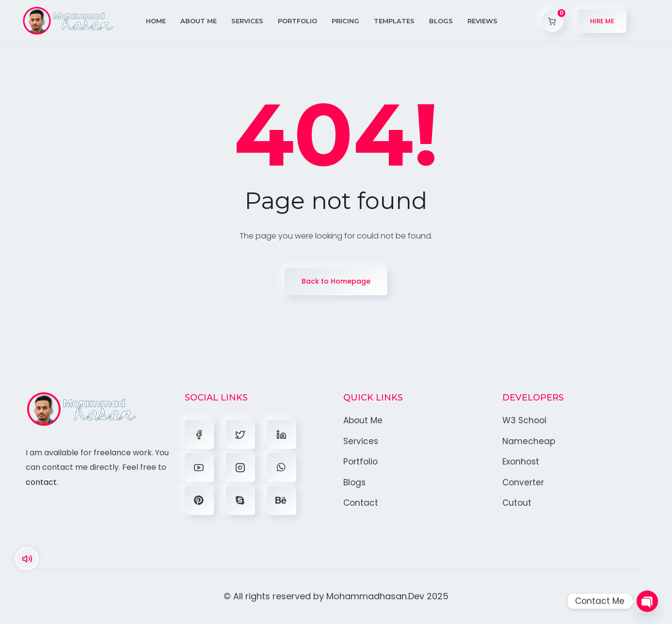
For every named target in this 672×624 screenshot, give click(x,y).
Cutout (517, 503)
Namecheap (529, 441)
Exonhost (521, 462)
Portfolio (297, 21)
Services (247, 21)
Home (156, 21)
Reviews (482, 21)
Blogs (441, 21)
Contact (361, 503)
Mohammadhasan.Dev (375, 596)
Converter (523, 482)
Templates (394, 21)
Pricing (345, 21)
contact (41, 482)
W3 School (524, 420)
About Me (199, 21)
